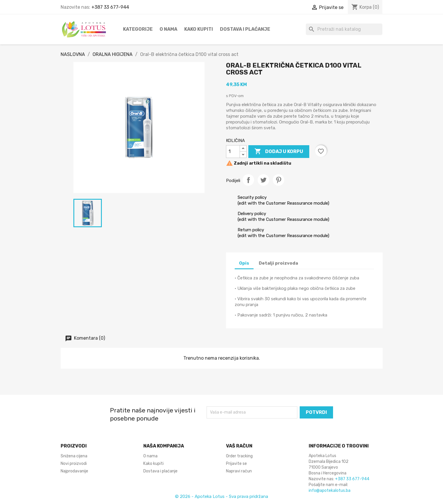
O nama (168, 29)
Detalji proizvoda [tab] (278, 263)
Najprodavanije (74, 471)
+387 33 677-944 (110, 7)
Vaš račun (239, 446)
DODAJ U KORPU (279, 152)
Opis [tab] (244, 263)
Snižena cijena (74, 456)
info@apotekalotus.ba (330, 491)
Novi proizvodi (74, 464)
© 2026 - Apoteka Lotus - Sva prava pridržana (221, 496)
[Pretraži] (344, 29)
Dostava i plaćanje (245, 29)
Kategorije (138, 29)
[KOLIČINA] (233, 152)
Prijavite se (236, 464)
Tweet (263, 180)
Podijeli (248, 180)
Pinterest (279, 180)
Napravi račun (239, 471)
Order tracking (239, 456)
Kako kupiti (199, 29)
